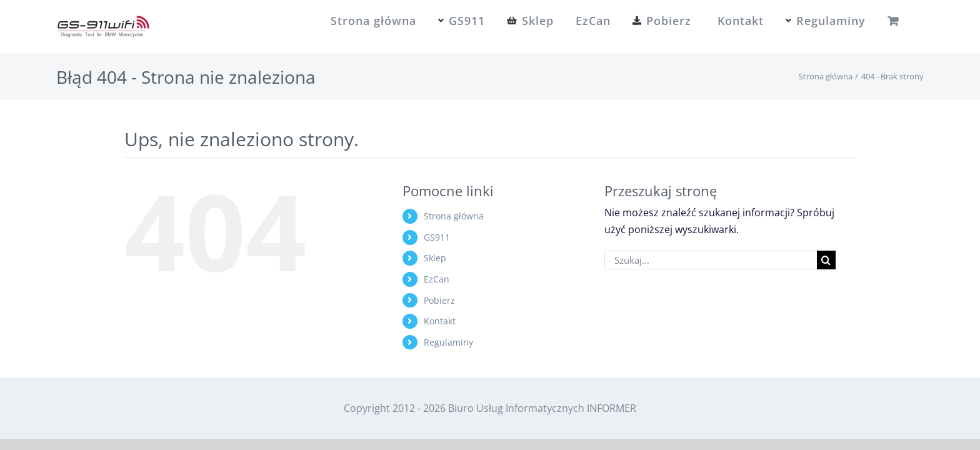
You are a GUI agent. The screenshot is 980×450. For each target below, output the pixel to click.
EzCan (437, 279)
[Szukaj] (826, 260)
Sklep (435, 258)
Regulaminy (448, 342)
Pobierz (439, 300)
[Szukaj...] (711, 260)
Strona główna (454, 216)
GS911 (437, 237)
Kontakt (440, 321)
